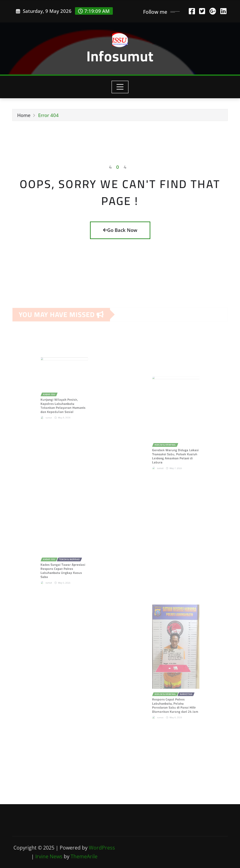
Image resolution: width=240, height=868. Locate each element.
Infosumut (120, 56)
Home (24, 117)
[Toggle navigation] (120, 87)
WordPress (102, 848)
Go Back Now (120, 230)
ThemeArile (84, 856)
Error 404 (48, 117)
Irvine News (49, 856)
